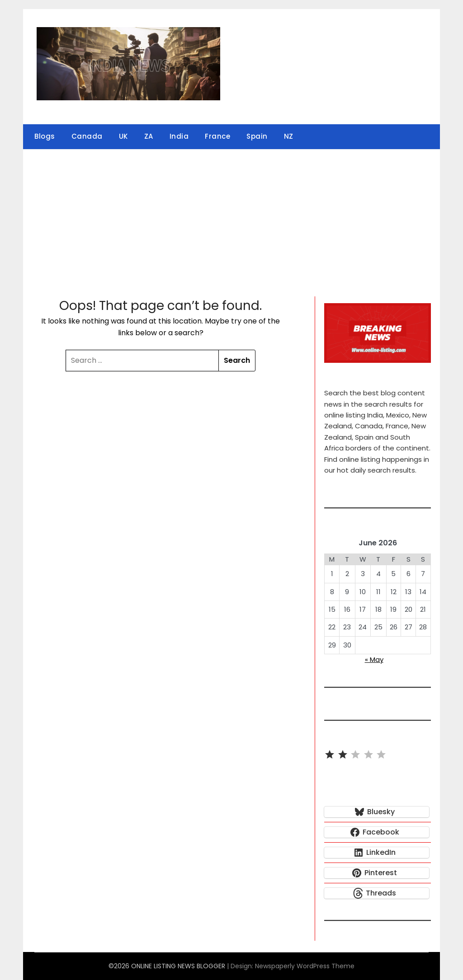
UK (123, 136)
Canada (87, 136)
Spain (257, 136)
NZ (289, 136)
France (217, 136)
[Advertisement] (231, 217)
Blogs (45, 136)
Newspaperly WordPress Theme (305, 966)
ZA (149, 136)
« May (374, 659)
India (179, 136)
